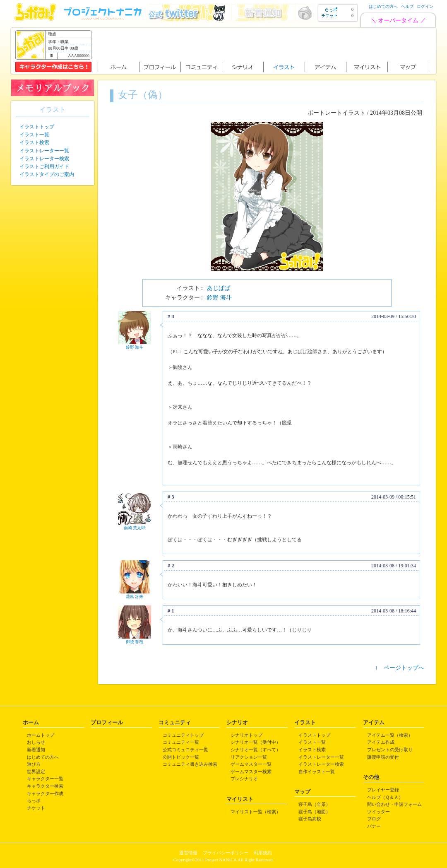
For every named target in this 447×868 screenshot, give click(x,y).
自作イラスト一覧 (317, 772)
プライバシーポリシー (226, 853)
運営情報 (188, 853)
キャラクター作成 (45, 793)
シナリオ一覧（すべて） (256, 750)
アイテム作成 (381, 742)
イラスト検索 (34, 142)
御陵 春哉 (135, 642)
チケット (36, 808)
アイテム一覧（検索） (390, 735)
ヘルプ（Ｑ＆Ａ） (385, 797)
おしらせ (36, 742)
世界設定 (36, 772)
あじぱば (219, 288)
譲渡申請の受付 (383, 757)
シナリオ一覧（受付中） (256, 742)
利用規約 (263, 853)
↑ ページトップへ (400, 668)
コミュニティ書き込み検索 (190, 764)
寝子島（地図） (314, 812)
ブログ (374, 819)
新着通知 (36, 750)
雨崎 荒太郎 (135, 528)
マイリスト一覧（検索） (256, 812)
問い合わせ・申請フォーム (394, 804)
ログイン (425, 6)
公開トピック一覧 (181, 757)
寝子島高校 (310, 819)
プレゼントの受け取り (390, 750)
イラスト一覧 (34, 135)
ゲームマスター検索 (251, 772)
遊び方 (34, 764)
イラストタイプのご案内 (47, 174)
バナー (374, 826)
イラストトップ (37, 127)
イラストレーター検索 (44, 159)
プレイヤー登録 (383, 790)
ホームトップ (41, 735)
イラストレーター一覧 (44, 151)
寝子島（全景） (314, 804)
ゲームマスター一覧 (251, 764)
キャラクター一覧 (45, 779)
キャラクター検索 (45, 786)
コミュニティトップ (183, 735)
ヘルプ (407, 6)
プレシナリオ (244, 779)
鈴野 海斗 (219, 298)
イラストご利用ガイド (44, 166)
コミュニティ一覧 (181, 742)
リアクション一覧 (249, 757)
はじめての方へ (383, 6)
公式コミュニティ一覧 (185, 750)
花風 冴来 (135, 597)
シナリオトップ (246, 735)
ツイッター (379, 812)
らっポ (34, 800)
